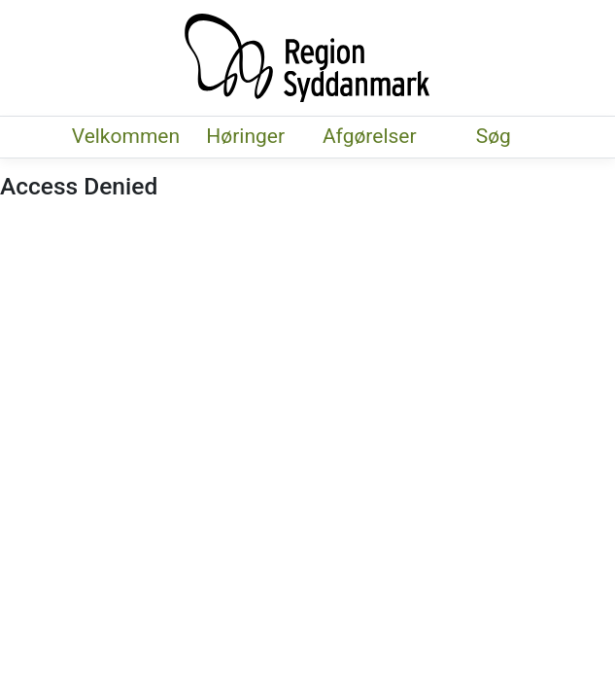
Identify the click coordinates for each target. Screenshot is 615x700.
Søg (493, 136)
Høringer (245, 136)
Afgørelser (370, 136)
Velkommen (126, 136)
